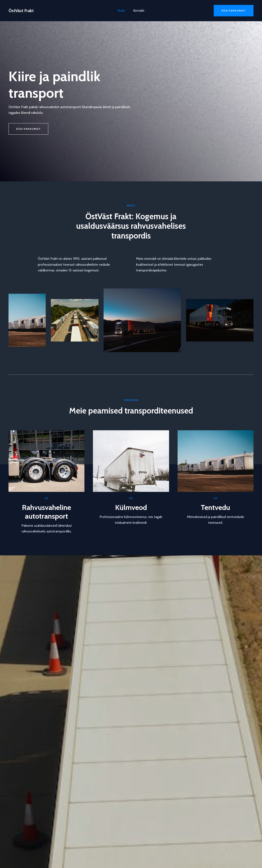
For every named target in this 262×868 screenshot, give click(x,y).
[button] (234, 11)
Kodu (122, 11)
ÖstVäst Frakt (21, 11)
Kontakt (138, 11)
